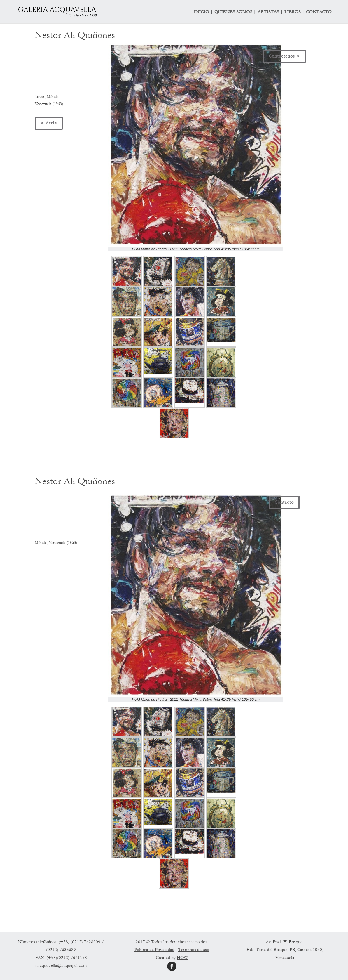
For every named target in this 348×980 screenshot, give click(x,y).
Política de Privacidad (154, 950)
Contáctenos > (284, 56)
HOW (182, 958)
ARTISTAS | (270, 12)
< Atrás (49, 123)
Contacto (284, 502)
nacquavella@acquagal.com (61, 965)
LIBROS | (294, 12)
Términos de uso (194, 950)
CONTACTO (319, 12)
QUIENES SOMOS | (235, 12)
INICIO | (203, 12)
